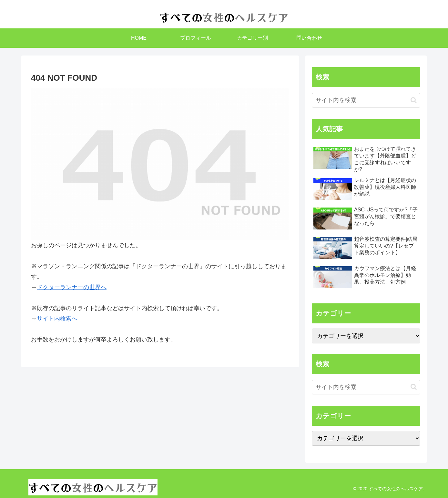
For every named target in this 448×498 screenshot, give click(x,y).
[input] (366, 100)
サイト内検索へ (57, 319)
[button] (414, 100)
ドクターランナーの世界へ (72, 287)
